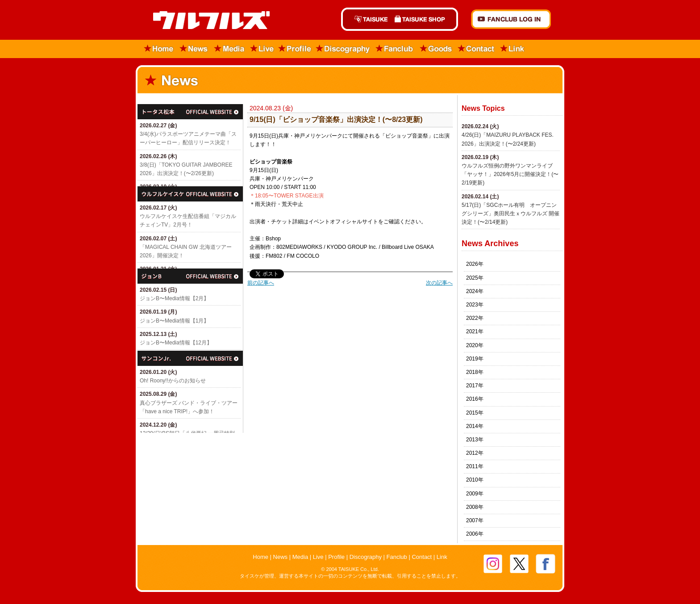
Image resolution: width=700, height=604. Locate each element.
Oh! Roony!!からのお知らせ (173, 381)
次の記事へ (439, 283)
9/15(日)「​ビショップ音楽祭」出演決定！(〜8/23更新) (336, 120)
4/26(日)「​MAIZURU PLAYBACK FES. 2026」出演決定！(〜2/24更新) (508, 139)
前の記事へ (261, 283)
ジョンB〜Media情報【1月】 (174, 321)
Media (230, 49)
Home (156, 49)
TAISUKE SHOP (425, 19)
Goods (436, 49)
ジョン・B (190, 276)
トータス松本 (190, 112)
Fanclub (395, 49)
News (194, 49)
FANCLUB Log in (511, 19)
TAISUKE (366, 19)
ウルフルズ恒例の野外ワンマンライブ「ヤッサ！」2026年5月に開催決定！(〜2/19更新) (510, 174)
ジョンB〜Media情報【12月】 (176, 343)
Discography (343, 49)
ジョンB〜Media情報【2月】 (174, 298)
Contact (476, 49)
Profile (295, 49)
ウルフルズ (206, 21)
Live (262, 49)
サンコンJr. (190, 358)
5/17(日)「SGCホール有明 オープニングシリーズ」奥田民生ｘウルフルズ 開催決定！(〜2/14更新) (510, 214)
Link (512, 49)
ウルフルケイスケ (190, 194)
